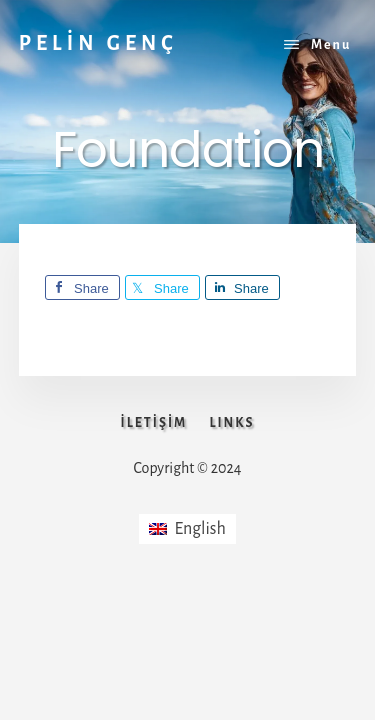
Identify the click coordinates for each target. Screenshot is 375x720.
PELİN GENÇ (98, 43)
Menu (331, 45)
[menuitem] (187, 529)
